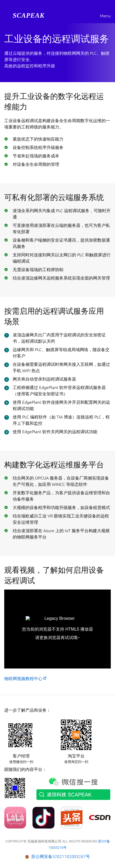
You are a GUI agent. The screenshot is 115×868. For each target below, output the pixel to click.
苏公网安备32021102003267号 (61, 856)
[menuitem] (29, 16)
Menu (105, 16)
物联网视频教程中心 (23, 679)
